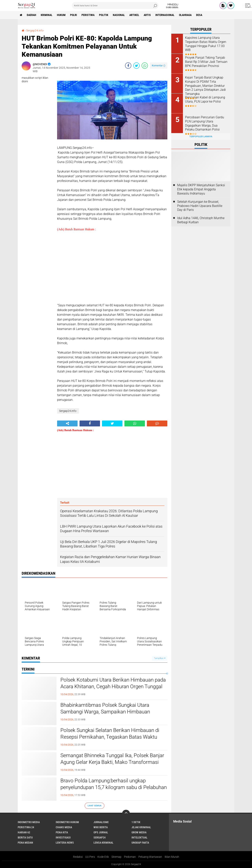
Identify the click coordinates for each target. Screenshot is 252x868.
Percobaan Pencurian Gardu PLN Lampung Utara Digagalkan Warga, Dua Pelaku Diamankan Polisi (205, 123)
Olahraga (185, 15)
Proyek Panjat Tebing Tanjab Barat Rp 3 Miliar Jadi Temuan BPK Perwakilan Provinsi (206, 62)
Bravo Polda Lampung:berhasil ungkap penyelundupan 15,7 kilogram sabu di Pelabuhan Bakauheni (114, 787)
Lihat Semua (94, 806)
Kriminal (47, 15)
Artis (147, 15)
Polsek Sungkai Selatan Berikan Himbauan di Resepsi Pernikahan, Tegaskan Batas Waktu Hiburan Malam (110, 737)
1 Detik (136, 822)
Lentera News (65, 843)
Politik (104, 15)
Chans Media (64, 827)
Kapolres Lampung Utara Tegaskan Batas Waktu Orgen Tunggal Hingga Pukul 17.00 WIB (206, 44)
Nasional (119, 15)
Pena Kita (62, 832)
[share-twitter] (136, 66)
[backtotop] (126, 814)
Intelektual (139, 837)
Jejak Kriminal (141, 827)
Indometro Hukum (67, 822)
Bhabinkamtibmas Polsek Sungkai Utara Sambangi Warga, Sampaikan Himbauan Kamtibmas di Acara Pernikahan (105, 712)
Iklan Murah (172, 857)
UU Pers (90, 857)
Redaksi (78, 857)
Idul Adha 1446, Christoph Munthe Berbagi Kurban (201, 220)
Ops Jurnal (101, 832)
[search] (115, 6)
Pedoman (130, 857)
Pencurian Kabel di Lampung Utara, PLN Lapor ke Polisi (205, 99)
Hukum (61, 15)
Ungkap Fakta (140, 843)
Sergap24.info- (35, 31)
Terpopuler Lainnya (201, 137)
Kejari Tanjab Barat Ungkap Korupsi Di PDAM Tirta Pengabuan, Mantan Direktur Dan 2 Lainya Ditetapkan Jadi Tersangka (205, 86)
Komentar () (159, 65)
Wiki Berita (101, 827)
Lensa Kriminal (103, 843)
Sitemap (116, 857)
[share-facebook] (128, 66)
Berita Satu (25, 837)
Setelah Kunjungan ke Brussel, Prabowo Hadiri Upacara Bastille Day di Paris (200, 206)
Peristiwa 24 (26, 827)
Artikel (134, 15)
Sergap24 (100, 837)
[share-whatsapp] (145, 66)
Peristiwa (88, 15)
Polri (74, 15)
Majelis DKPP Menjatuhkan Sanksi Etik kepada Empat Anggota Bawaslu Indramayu (201, 189)
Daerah (31, 15)
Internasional (165, 15)
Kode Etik (103, 857)
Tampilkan (160, 658)
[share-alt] (67, 423)
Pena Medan (25, 843)
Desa (199, 15)
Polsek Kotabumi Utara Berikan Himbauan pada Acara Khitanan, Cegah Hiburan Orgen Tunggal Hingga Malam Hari (113, 686)
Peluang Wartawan (150, 857)
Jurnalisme (101, 822)
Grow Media (139, 832)
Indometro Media (29, 822)
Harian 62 (24, 832)
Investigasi (63, 837)
